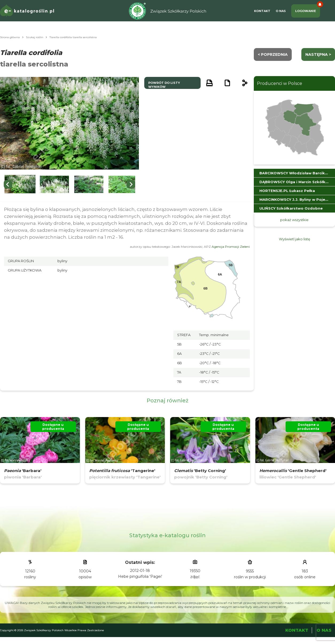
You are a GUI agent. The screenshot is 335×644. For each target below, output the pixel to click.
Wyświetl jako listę (295, 239)
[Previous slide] (8, 184)
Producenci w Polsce (280, 83)
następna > (318, 54)
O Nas (281, 11)
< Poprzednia (273, 54)
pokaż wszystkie (294, 220)
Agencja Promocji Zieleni (231, 247)
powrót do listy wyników (164, 85)
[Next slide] (131, 184)
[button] (20, 184)
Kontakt (262, 11)
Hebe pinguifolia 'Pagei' (140, 576)
